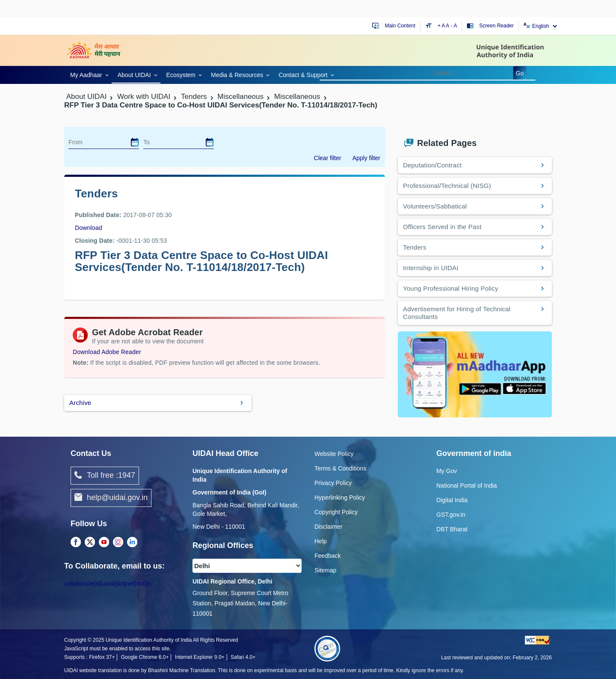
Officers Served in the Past (442, 227)
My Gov (447, 471)
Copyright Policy (336, 512)
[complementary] (76, 542)
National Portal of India (467, 485)
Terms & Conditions (340, 468)
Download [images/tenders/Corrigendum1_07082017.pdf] (89, 228)
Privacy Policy (333, 483)
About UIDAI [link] (134, 75)
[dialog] (135, 142)
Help (321, 541)
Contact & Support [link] (303, 75)
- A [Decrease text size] (454, 26)
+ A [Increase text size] (442, 26)
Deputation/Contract (432, 165)
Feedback (327, 556)
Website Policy (334, 454)
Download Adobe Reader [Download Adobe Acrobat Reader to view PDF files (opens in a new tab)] (107, 352)
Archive (80, 403)
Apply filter (366, 158)
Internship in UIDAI (431, 268)
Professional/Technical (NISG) (447, 186)
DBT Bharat (452, 529)
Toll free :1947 (105, 476)
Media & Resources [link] (237, 75)
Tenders (415, 247)
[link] (88, 74)
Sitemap (325, 570)
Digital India (452, 500)
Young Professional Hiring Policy (451, 288)
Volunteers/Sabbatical (435, 206)
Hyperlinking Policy (340, 497)
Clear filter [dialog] (328, 158)
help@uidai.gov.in (111, 498)
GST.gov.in (451, 515)
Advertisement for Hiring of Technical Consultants (457, 313)
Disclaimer (328, 527)
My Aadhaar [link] (86, 75)
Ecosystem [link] (181, 75)
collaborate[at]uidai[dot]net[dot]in (107, 584)
